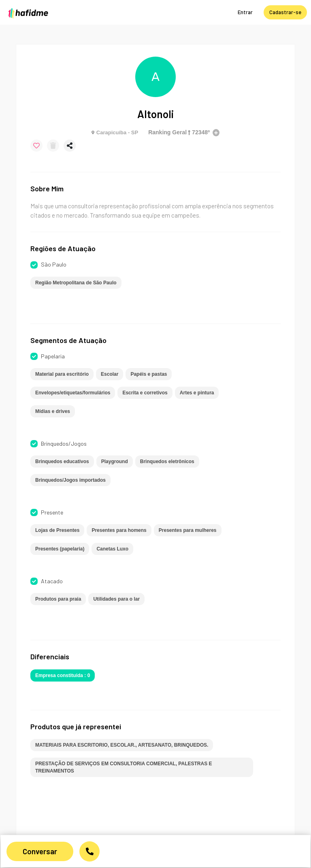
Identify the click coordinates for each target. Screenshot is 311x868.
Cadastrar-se (285, 12)
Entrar (245, 12)
